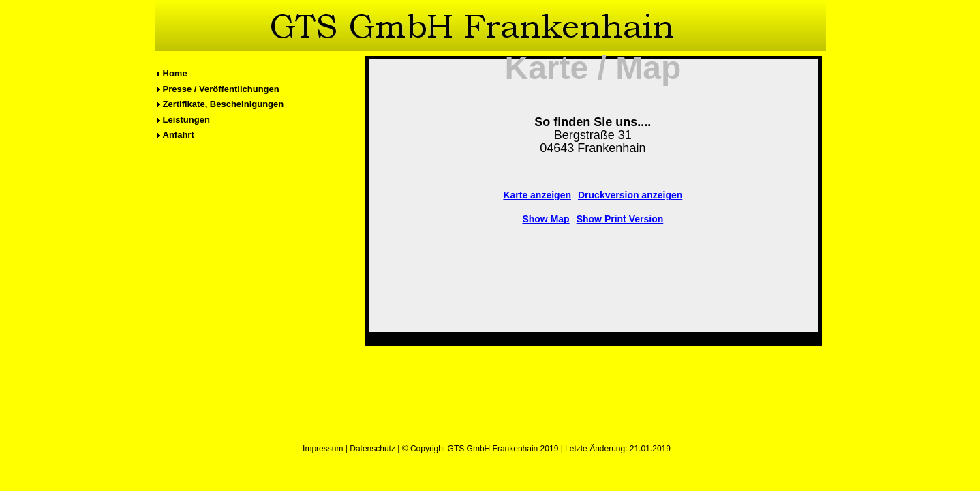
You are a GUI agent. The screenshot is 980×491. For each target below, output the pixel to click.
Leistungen (186, 120)
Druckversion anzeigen (630, 195)
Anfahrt (179, 135)
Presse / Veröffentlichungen (221, 89)
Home (175, 73)
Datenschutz (372, 449)
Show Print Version (620, 219)
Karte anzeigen (537, 195)
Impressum (323, 449)
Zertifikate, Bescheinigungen (224, 104)
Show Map (546, 219)
